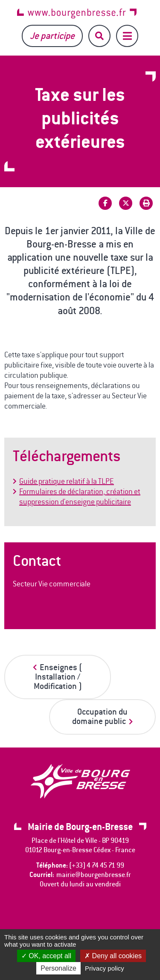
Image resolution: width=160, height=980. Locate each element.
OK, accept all (46, 956)
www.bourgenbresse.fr (77, 13)
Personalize (58, 968)
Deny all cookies (113, 956)
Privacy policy (105, 968)
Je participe (52, 36)
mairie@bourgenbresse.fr (94, 875)
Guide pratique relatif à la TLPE (67, 481)
